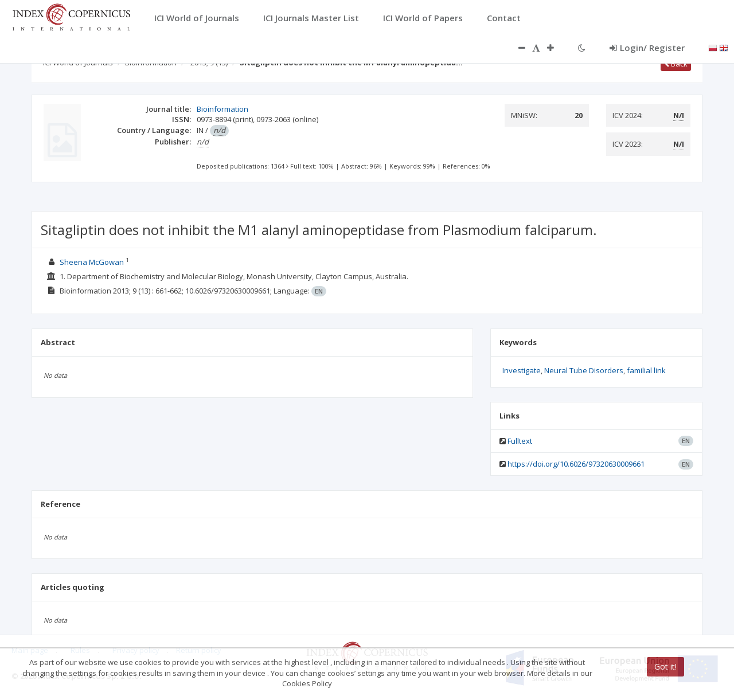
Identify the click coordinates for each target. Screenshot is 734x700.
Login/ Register (647, 48)
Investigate (522, 370)
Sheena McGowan (92, 262)
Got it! (665, 666)
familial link (646, 370)
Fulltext (520, 441)
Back (676, 64)
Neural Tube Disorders (584, 370)
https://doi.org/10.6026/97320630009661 (576, 464)
